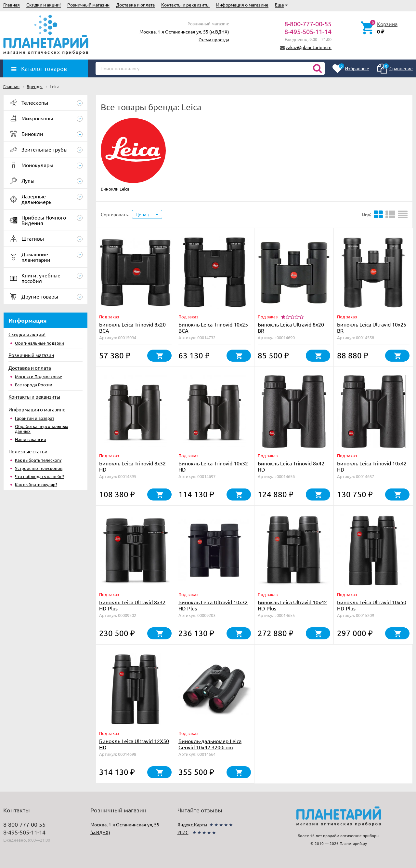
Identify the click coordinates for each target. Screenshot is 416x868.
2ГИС (183, 832)
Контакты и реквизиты (185, 5)
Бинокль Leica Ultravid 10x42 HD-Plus (292, 605)
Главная (12, 5)
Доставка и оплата (135, 5)
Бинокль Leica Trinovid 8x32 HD (132, 466)
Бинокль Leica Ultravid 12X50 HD (134, 744)
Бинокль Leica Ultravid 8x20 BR (291, 327)
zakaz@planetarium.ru (309, 47)
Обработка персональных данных (42, 429)
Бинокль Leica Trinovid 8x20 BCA (132, 327)
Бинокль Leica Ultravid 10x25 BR (372, 327)
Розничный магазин (88, 5)
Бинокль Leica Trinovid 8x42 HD (291, 466)
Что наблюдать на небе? (39, 476)
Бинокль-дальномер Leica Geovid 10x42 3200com (210, 744)
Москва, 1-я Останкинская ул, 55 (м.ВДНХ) (184, 32)
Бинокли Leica (115, 189)
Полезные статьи (28, 451)
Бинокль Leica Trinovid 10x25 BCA (213, 327)
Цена (143, 214)
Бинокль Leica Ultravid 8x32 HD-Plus (132, 605)
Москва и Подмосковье (39, 376)
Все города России (34, 385)
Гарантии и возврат (35, 418)
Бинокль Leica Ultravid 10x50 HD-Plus (372, 605)
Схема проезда (214, 40)
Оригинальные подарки (39, 343)
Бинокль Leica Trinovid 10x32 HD (213, 466)
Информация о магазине (242, 5)
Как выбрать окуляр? (36, 484)
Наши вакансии (31, 439)
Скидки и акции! (44, 5)
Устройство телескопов (39, 468)
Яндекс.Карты (192, 824)
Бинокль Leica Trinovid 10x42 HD (372, 466)
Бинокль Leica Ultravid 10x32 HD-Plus (213, 605)
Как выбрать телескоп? (38, 460)
